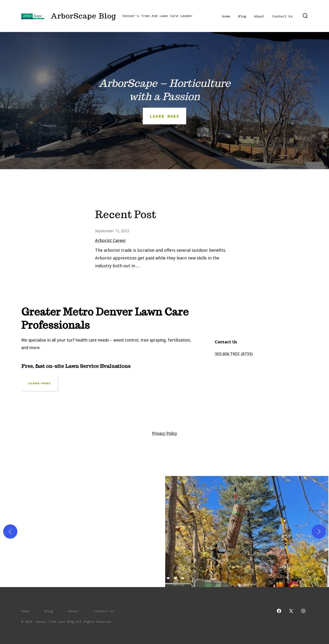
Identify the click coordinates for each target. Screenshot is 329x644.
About (259, 16)
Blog (242, 16)
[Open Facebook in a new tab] (279, 611)
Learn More (40, 383)
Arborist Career (110, 240)
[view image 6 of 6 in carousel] (183, 578)
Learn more (164, 116)
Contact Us (282, 16)
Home (226, 16)
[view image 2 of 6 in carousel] (154, 578)
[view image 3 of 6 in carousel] (161, 578)
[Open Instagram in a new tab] (303, 611)
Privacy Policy (164, 433)
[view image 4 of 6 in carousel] (168, 578)
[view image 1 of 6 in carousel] (146, 578)
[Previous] (10, 532)
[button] (190, 532)
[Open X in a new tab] (291, 611)
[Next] (319, 532)
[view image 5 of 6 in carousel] (175, 578)
